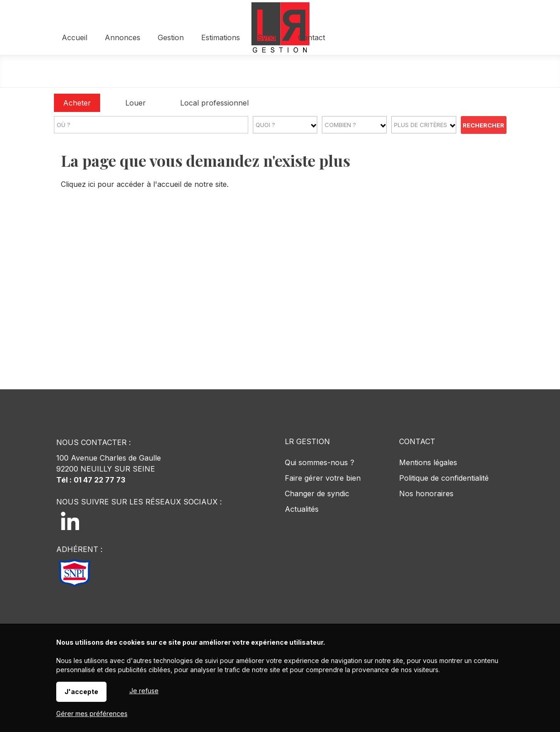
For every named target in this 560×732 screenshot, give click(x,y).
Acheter (77, 103)
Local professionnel (214, 103)
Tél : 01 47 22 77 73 (91, 480)
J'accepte (81, 692)
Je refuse (144, 691)
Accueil (144, 72)
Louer (136, 103)
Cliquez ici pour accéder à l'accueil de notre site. (145, 184)
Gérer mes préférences (92, 713)
